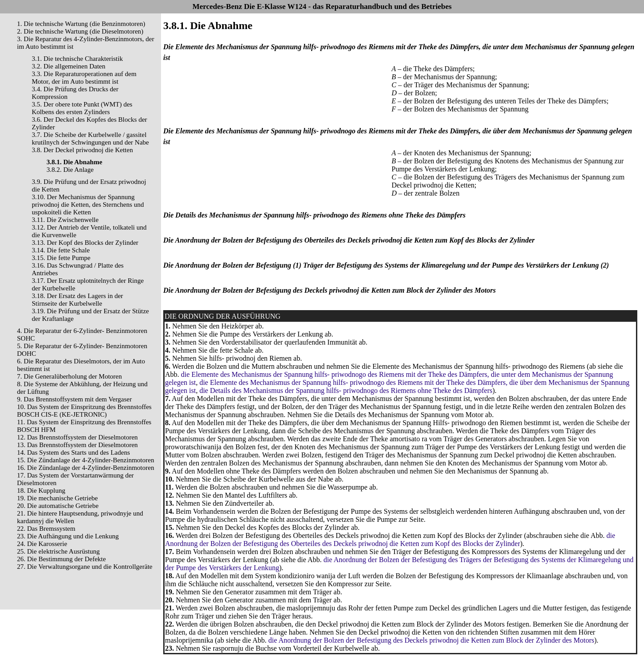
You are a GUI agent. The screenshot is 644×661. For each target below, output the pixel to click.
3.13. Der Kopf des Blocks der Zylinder (85, 243)
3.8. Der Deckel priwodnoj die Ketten (82, 150)
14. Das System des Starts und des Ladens (73, 452)
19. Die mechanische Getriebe (57, 498)
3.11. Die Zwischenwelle (65, 220)
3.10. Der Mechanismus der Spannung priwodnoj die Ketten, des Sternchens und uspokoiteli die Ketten (88, 205)
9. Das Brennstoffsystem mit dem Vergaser (74, 399)
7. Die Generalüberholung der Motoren (70, 376)
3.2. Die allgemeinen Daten (69, 66)
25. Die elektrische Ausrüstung (58, 551)
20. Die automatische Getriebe (58, 506)
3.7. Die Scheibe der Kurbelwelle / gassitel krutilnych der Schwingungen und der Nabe (90, 139)
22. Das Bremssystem (46, 529)
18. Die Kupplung (41, 490)
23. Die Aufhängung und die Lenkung (68, 536)
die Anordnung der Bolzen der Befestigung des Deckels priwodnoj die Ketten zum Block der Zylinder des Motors (431, 640)
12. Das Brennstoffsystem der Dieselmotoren (77, 437)
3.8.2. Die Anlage (70, 170)
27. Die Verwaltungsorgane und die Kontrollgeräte (85, 567)
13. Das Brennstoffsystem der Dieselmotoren (77, 445)
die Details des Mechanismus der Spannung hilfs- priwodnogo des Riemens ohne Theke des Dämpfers (346, 390)
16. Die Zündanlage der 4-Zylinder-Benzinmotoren (86, 468)
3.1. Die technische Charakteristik (77, 59)
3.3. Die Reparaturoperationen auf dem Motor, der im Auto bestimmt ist (84, 78)
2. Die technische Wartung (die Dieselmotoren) (80, 31)
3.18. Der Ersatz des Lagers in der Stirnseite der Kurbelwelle (77, 300)
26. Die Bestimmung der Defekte (61, 559)
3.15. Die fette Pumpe (61, 258)
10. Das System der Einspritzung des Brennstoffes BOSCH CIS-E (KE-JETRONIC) (84, 411)
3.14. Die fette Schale (61, 250)
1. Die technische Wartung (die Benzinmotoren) (81, 24)
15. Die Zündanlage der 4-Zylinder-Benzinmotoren (86, 460)
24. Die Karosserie (42, 544)
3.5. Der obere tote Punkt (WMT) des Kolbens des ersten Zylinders (82, 108)
